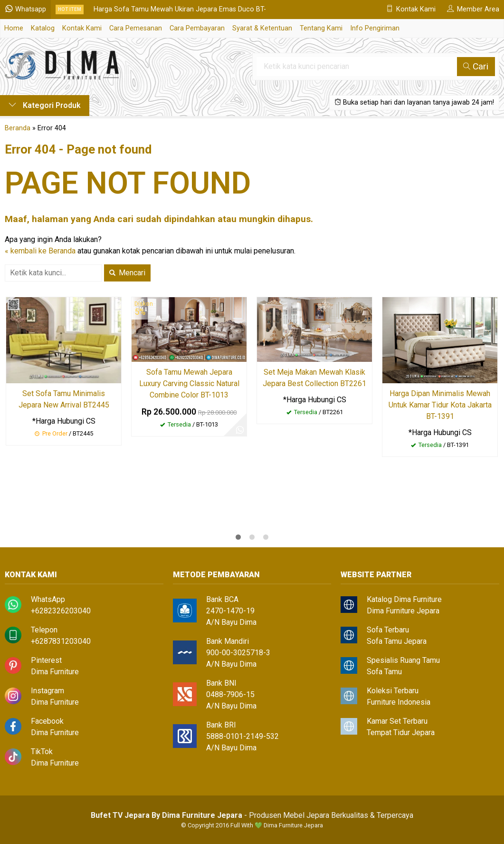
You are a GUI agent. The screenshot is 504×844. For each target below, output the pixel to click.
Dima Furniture (55, 672)
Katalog (43, 28)
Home (14, 28)
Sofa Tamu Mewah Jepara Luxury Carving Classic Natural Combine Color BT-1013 (189, 383)
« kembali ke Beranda (40, 251)
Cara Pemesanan (136, 28)
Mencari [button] (127, 273)
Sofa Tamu (384, 672)
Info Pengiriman (375, 28)
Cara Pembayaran (197, 28)
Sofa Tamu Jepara (397, 641)
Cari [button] (476, 66)
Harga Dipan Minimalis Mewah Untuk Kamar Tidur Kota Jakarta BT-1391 (440, 405)
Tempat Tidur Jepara (401, 732)
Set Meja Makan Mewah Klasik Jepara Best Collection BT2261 (314, 378)
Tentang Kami (321, 28)
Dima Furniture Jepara (403, 611)
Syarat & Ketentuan (262, 28)
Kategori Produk (45, 105)
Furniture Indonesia (399, 702)
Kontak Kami (82, 28)
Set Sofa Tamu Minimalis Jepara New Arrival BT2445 (64, 399)
